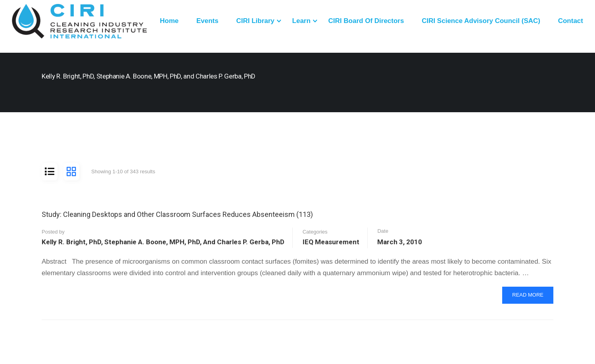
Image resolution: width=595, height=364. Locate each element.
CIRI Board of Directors (366, 21)
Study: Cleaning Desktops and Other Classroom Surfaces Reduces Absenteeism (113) (177, 214)
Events (207, 21)
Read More (530, 297)
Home (169, 21)
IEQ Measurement (331, 242)
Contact (571, 21)
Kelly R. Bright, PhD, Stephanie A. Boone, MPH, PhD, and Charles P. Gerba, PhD (163, 242)
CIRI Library (255, 21)
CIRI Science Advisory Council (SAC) (481, 21)
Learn (301, 21)
